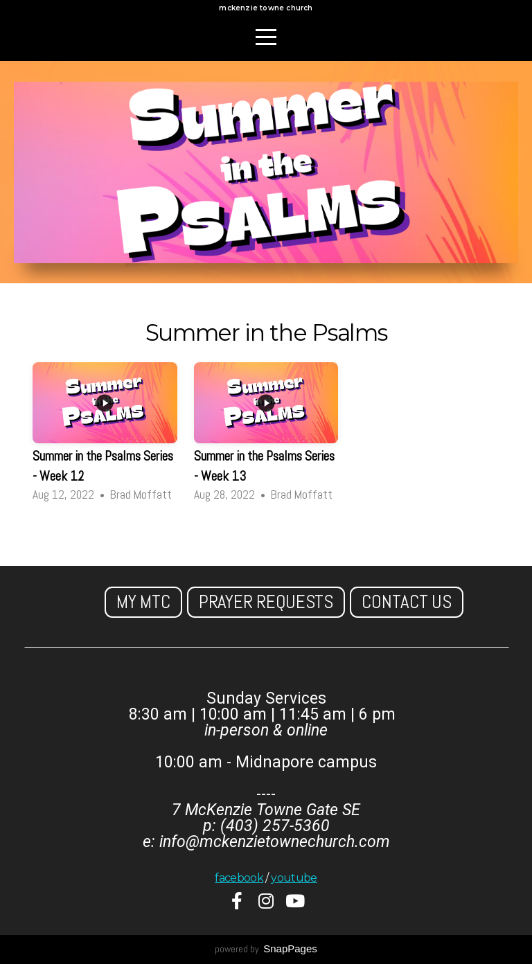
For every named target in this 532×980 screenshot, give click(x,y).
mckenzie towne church (266, 17)
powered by (266, 965)
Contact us (406, 618)
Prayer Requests (266, 618)
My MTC (143, 618)
